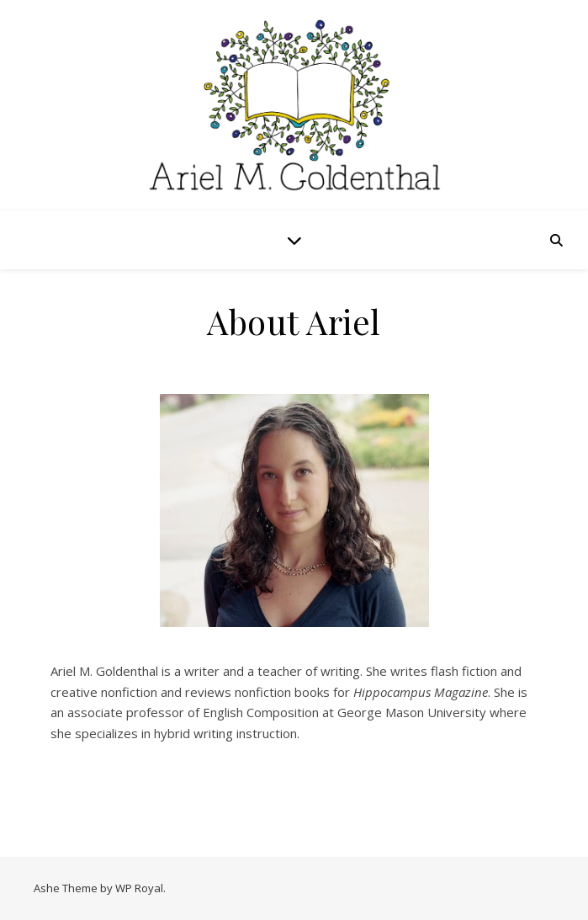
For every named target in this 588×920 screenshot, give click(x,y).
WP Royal (139, 888)
